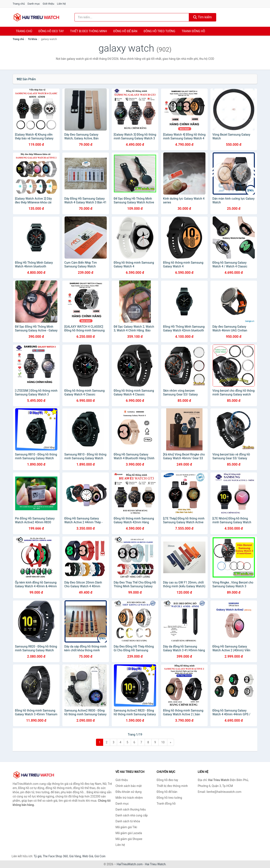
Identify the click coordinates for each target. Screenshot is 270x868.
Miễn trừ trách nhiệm (129, 798)
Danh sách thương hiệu (131, 809)
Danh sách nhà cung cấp (132, 815)
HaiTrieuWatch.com (130, 864)
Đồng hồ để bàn (125, 31)
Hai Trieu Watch (155, 864)
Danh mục (34, 4)
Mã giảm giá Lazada (129, 833)
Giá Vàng (75, 856)
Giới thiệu (48, 4)
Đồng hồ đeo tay (51, 31)
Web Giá (88, 856)
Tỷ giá (38, 856)
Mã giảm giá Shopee (129, 839)
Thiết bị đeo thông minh (88, 31)
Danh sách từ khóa (128, 821)
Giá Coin (100, 856)
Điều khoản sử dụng (129, 792)
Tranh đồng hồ (193, 31)
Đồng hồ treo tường (159, 31)
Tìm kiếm (202, 17)
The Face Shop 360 (55, 856)
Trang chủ (19, 4)
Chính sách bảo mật (129, 786)
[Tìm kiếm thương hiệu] (132, 17)
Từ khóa (32, 39)
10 (163, 742)
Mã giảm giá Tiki (126, 827)
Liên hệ (61, 4)
